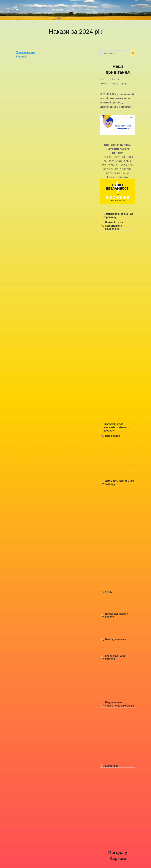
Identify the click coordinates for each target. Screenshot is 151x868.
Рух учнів (22, 57)
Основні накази (25, 52)
